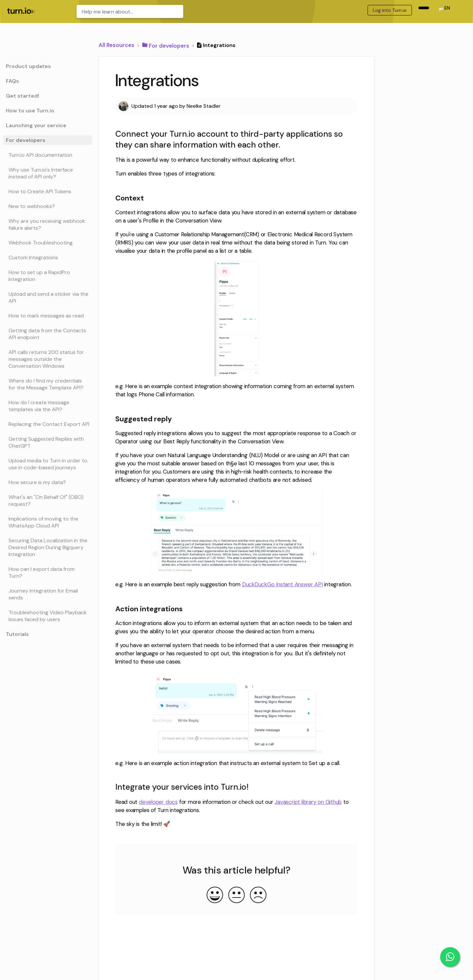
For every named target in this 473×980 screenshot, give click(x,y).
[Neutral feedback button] (236, 896)
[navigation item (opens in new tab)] (424, 8)
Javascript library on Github (308, 802)
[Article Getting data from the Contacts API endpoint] (48, 334)
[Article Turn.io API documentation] (48, 155)
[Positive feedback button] (215, 896)
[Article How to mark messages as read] (48, 316)
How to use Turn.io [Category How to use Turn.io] (30, 111)
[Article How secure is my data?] (48, 482)
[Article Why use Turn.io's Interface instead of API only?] (48, 173)
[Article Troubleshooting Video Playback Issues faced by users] (48, 616)
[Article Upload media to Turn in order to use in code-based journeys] (48, 464)
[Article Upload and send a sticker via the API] (48, 297)
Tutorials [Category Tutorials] (17, 634)
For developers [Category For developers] (26, 140)
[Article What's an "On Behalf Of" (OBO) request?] (48, 501)
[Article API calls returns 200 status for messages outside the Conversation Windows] (48, 359)
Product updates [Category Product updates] (28, 66)
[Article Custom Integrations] (48, 257)
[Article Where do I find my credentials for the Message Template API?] (48, 384)
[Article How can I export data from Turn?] (48, 572)
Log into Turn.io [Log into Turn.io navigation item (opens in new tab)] (390, 10)
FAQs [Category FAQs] (12, 81)
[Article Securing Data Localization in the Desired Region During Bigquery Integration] (48, 547)
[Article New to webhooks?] (48, 206)
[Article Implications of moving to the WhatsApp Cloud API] (48, 522)
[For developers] (166, 45)
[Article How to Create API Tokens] (48, 191)
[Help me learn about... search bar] (130, 12)
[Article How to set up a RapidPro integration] (48, 276)
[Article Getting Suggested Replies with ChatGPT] (48, 442)
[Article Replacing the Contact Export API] (48, 424)
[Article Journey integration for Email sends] (48, 594)
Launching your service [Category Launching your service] (36, 125)
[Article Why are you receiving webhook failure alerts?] (48, 224)
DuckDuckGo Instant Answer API (282, 584)
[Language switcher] (444, 10)
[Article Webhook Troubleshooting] (48, 243)
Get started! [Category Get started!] (23, 96)
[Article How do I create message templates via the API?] (48, 406)
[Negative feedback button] (258, 896)
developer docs (158, 802)
